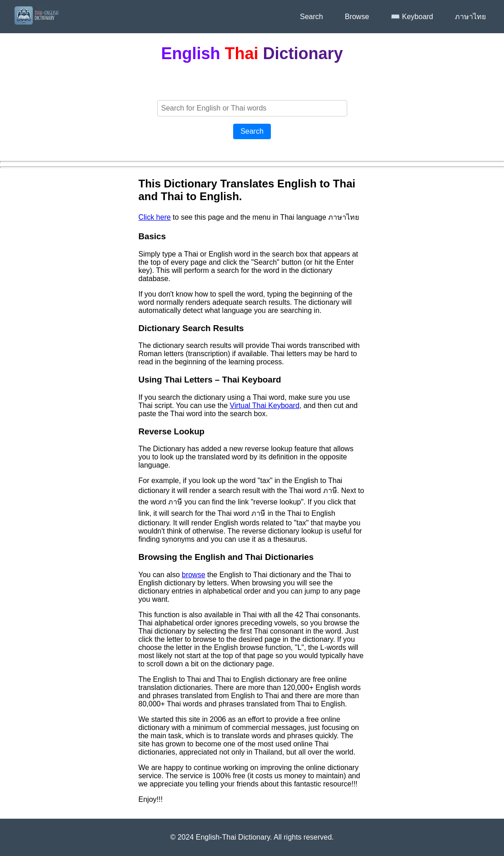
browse (194, 575)
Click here (155, 217)
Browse (357, 17)
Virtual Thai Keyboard (265, 405)
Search (312, 17)
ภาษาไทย (470, 17)
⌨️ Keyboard (412, 17)
